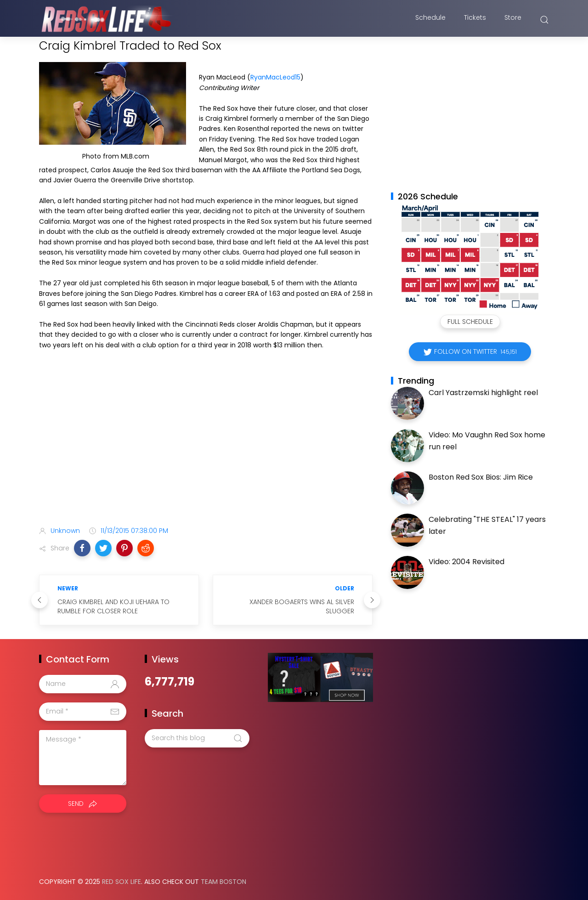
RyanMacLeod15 (275, 77)
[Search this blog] (197, 738)
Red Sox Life (122, 882)
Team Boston (223, 882)
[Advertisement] (206, 447)
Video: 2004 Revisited (466, 562)
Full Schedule (470, 322)
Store (513, 20)
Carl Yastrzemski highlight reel (483, 393)
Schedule (430, 20)
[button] (82, 548)
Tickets (475, 20)
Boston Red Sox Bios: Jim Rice (481, 477)
